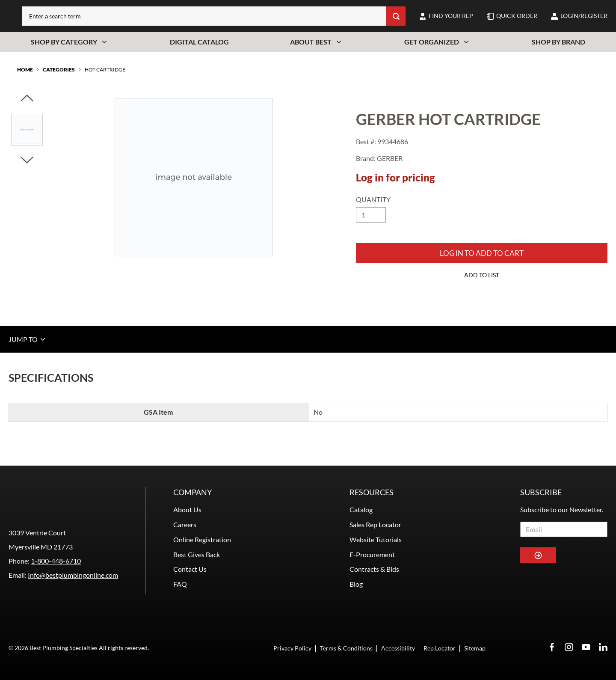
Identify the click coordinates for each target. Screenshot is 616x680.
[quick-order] (512, 16)
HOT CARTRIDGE (105, 70)
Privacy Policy (292, 648)
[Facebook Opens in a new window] (552, 647)
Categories (59, 70)
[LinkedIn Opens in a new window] (603, 647)
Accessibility (398, 648)
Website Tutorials (376, 539)
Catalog (361, 509)
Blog (356, 584)
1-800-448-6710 (56, 561)
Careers (185, 524)
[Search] (396, 16)
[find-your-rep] (446, 16)
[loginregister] (579, 16)
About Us (187, 509)
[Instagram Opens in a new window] (569, 647)
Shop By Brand (558, 42)
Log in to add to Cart (482, 253)
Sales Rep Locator (375, 524)
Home (25, 70)
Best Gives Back (197, 554)
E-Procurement (372, 554)
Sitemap (475, 648)
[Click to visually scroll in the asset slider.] (27, 99)
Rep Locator (440, 648)
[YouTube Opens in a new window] (586, 647)
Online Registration (202, 539)
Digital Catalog (199, 42)
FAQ (180, 584)
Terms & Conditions (346, 648)
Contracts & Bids (374, 569)
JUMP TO (28, 339)
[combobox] (204, 16)
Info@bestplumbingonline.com (73, 575)
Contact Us (190, 569)
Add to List (482, 275)
